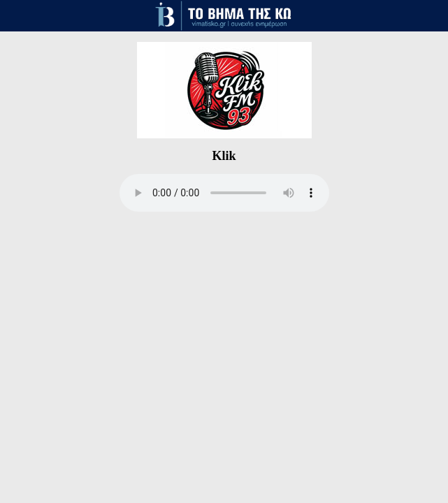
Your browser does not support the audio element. (224, 193)
